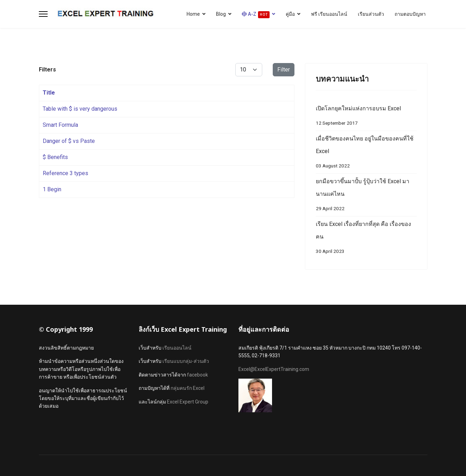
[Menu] (43, 14)
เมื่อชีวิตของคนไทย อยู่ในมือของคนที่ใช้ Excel (366, 154)
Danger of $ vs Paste (69, 141)
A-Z (256, 15)
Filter (284, 70)
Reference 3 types (65, 173)
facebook (197, 375)
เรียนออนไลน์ (177, 348)
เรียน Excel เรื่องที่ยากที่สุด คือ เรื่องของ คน (366, 239)
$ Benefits (55, 157)
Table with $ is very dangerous (80, 109)
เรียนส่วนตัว (371, 14)
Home (193, 14)
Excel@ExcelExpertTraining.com (274, 369)
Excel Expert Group (188, 402)
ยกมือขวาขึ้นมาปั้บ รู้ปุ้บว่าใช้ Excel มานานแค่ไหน (366, 196)
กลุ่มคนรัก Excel (187, 388)
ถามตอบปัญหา (410, 14)
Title (49, 93)
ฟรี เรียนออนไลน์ (329, 14)
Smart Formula (60, 125)
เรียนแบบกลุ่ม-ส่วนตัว (186, 361)
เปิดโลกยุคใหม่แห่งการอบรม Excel (366, 117)
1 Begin (52, 189)
